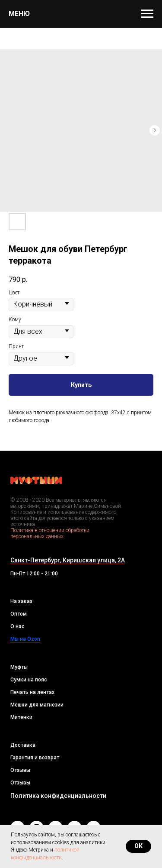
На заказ (21, 601)
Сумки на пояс (29, 680)
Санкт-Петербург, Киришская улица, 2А (68, 560)
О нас (17, 626)
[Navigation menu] (147, 14)
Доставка (23, 745)
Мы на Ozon (25, 639)
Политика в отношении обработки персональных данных (50, 533)
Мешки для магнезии (37, 705)
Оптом (19, 614)
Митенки (21, 717)
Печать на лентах (32, 692)
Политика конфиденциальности (58, 796)
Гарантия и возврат (35, 758)
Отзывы (20, 770)
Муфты (19, 667)
